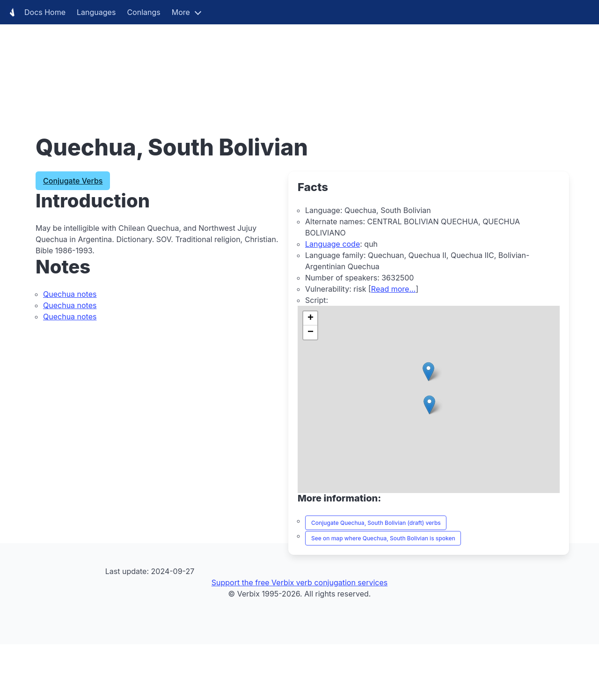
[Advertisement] (281, 66)
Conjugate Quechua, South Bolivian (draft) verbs (376, 523)
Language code (332, 244)
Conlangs (143, 12)
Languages (96, 12)
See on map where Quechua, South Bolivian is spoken (383, 538)
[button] (429, 405)
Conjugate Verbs (73, 181)
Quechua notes (70, 294)
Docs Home (36, 12)
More (181, 12)
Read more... (393, 289)
